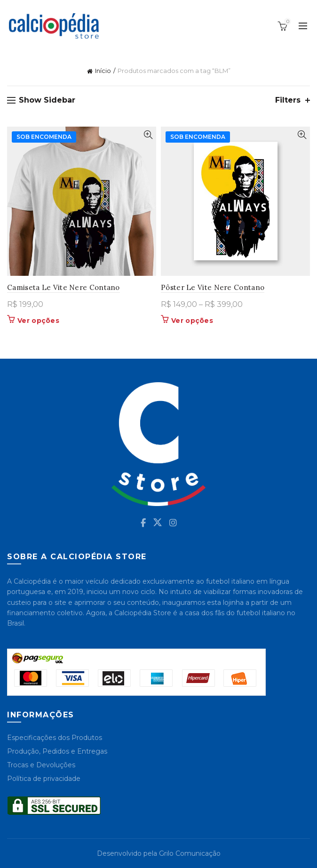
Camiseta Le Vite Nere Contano (63, 287)
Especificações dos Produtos (55, 738)
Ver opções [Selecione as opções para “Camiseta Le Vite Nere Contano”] (38, 321)
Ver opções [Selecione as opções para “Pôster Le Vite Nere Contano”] (192, 321)
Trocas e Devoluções (41, 765)
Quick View (148, 135)
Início (103, 71)
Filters (288, 100)
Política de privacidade (44, 779)
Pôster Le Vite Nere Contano (213, 287)
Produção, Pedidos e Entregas (57, 751)
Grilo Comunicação (190, 853)
